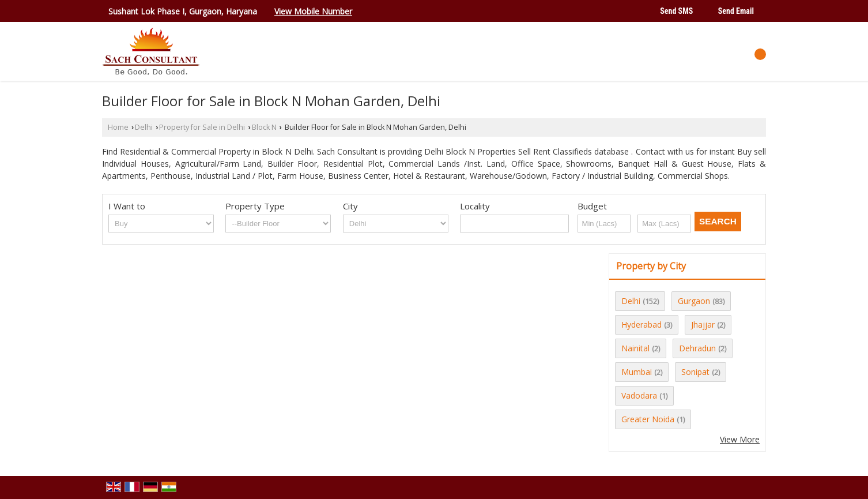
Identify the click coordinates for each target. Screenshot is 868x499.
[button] (313, 11)
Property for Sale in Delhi (202, 127)
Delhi (144, 127)
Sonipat (695, 372)
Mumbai (637, 372)
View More (740, 439)
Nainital (635, 348)
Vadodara (639, 395)
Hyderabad (641, 324)
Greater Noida (648, 419)
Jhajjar (703, 324)
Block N (264, 127)
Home (118, 127)
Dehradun (697, 348)
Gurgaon (694, 301)
